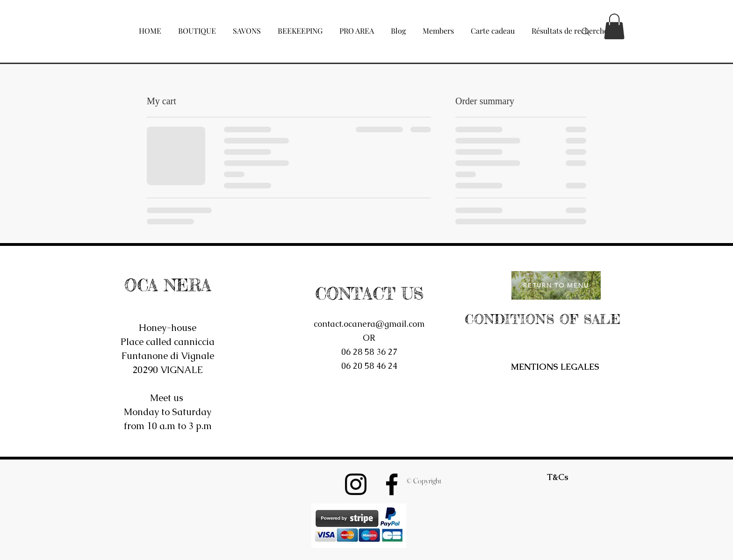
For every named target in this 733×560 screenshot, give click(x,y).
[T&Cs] (558, 477)
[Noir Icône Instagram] (356, 484)
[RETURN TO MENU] (556, 285)
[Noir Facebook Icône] (392, 484)
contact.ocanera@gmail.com (369, 324)
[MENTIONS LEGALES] (555, 367)
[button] (197, 27)
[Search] (586, 32)
